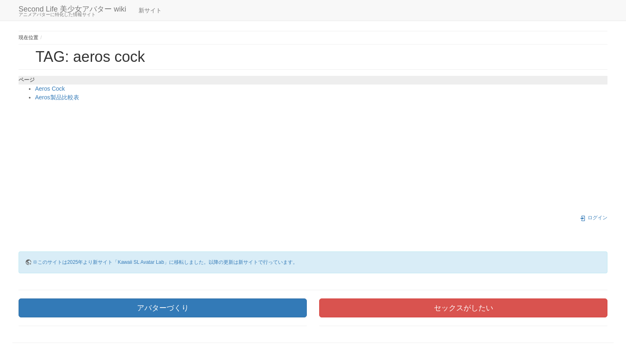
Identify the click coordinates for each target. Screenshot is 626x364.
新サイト (150, 10)
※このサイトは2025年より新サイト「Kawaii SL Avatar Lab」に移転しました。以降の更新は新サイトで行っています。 (165, 262)
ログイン (594, 218)
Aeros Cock (50, 89)
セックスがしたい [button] (464, 308)
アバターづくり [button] (163, 308)
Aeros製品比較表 (57, 97)
